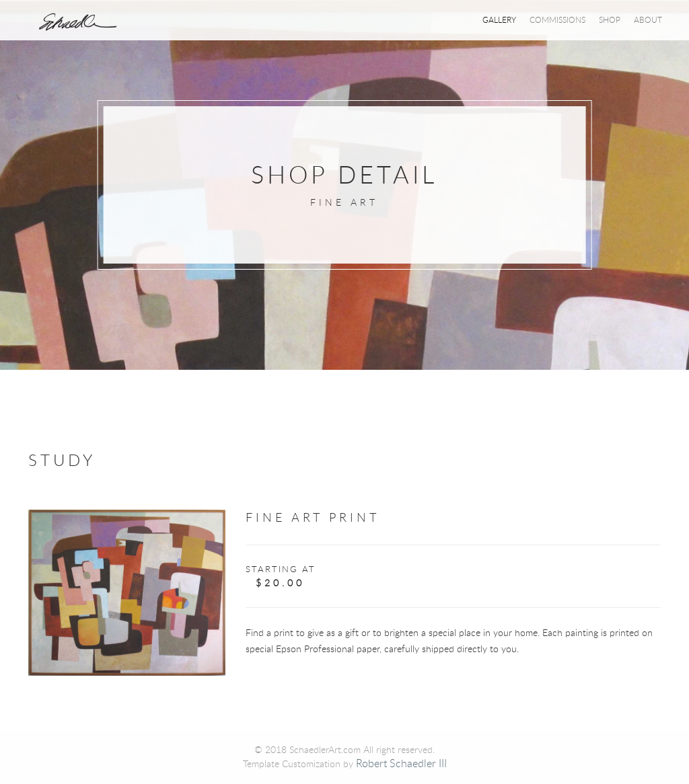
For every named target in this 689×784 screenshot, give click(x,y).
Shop (610, 19)
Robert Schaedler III (401, 763)
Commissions (557, 19)
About (648, 19)
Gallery (499, 19)
